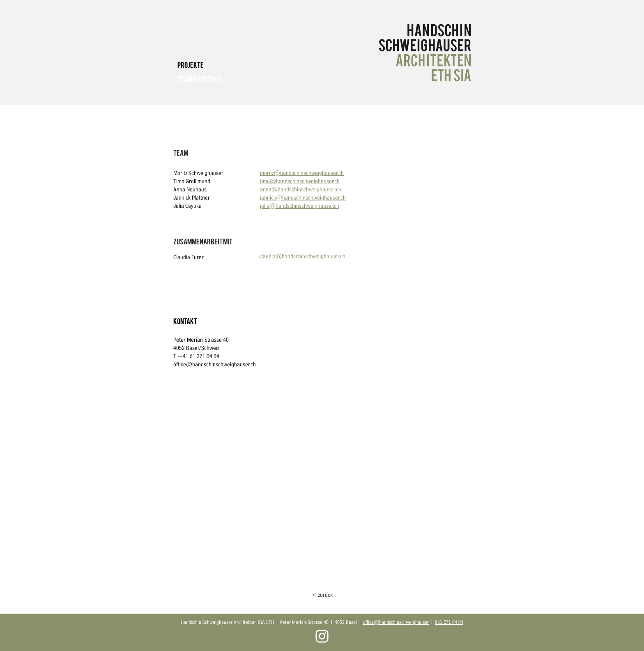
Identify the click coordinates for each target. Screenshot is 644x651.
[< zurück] (322, 595)
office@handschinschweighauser (396, 622)
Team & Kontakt (199, 78)
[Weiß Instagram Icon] (322, 636)
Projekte (191, 64)
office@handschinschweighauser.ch (215, 364)
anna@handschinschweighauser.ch (301, 189)
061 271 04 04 (449, 622)
